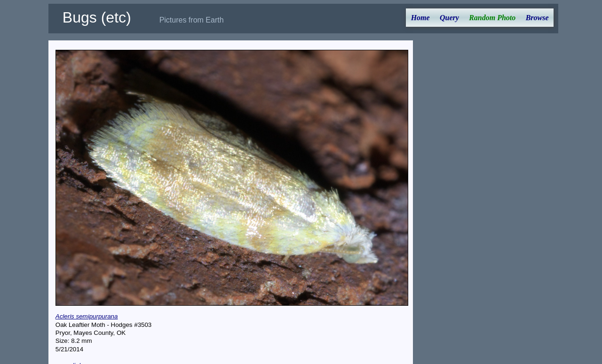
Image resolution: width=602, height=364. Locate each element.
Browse (537, 18)
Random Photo (492, 18)
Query (449, 18)
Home (420, 18)
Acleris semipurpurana (87, 316)
